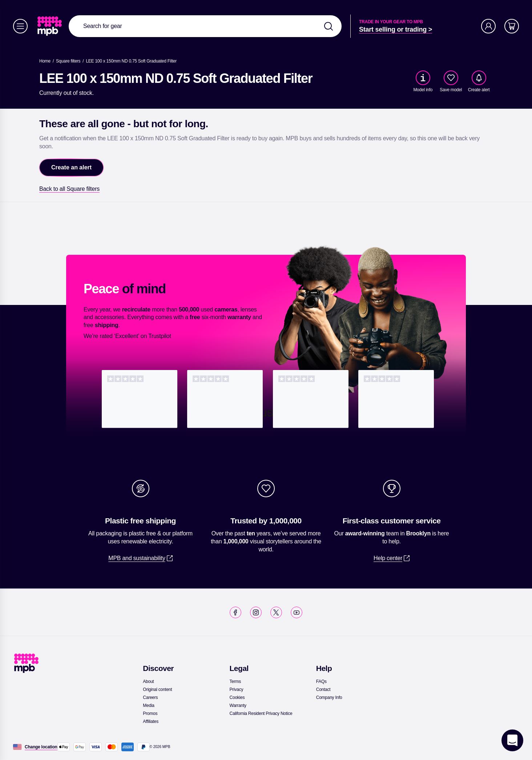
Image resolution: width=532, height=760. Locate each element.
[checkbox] (451, 78)
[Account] (488, 26)
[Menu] (20, 26)
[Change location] (41, 747)
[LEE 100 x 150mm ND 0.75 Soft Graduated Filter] (131, 61)
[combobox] (205, 26)
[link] (50, 26)
